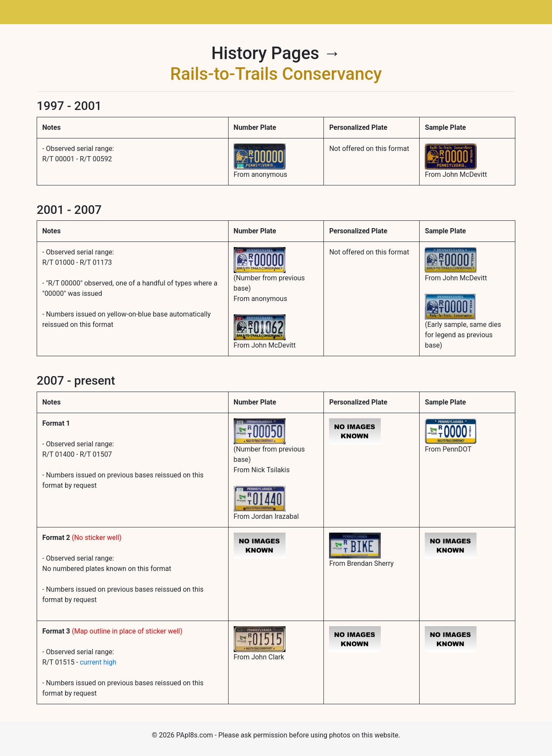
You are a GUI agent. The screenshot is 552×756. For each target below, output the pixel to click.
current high (98, 662)
